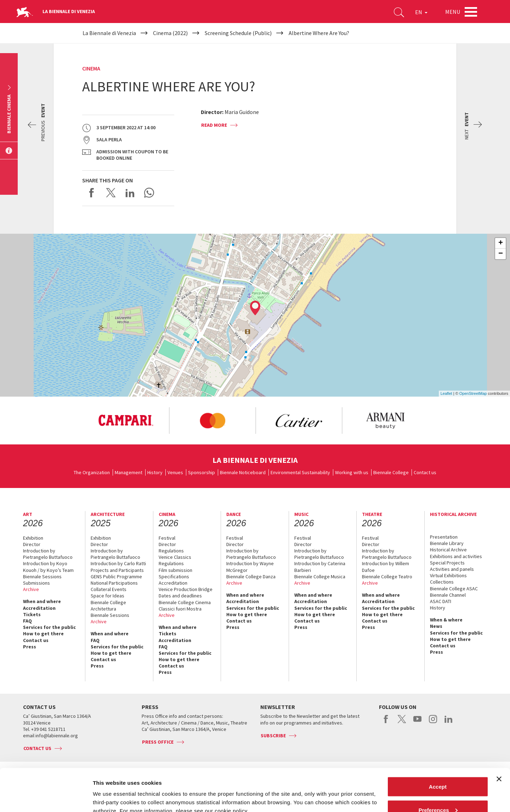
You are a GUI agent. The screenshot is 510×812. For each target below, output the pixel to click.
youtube (417, 723)
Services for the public (49, 627)
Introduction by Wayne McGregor (250, 567)
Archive (31, 589)
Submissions (36, 583)
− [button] (501, 254)
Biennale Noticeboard (243, 472)
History (155, 472)
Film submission (175, 570)
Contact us (425, 472)
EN (421, 12)
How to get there (43, 634)
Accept (438, 747)
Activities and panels (452, 569)
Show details (109, 790)
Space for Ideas (107, 596)
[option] (126, 421)
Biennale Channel (448, 595)
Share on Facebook (92, 193)
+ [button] (501, 243)
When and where (42, 601)
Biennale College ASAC (454, 589)
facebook (386, 723)
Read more (214, 125)
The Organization (92, 472)
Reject (438, 793)
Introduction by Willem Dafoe (386, 567)
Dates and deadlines (180, 596)
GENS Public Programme (116, 577)
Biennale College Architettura (108, 606)
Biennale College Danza (251, 577)
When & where (446, 620)
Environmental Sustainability (300, 472)
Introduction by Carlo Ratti (118, 563)
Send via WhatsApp (149, 193)
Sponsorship (202, 472)
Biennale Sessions (42, 577)
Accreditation (39, 608)
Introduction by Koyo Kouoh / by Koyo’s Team (48, 567)
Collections (442, 582)
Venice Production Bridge (186, 589)
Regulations (171, 551)
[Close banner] (499, 739)
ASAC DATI (441, 601)
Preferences (438, 770)
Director (32, 544)
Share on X (111, 193)
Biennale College (391, 472)
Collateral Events (109, 589)
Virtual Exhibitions (448, 575)
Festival (167, 538)
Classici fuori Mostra (180, 609)
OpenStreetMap (473, 393)
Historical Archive (448, 550)
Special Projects (447, 563)
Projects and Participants (117, 570)
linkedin (449, 723)
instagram (433, 723)
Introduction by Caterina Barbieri (320, 567)
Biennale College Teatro (387, 577)
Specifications (174, 577)
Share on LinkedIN (130, 193)
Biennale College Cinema (185, 602)
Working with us (352, 472)
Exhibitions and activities (456, 556)
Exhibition (33, 538)
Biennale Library (447, 543)
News (436, 626)
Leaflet (446, 393)
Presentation (444, 537)
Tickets (32, 614)
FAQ (27, 621)
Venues (175, 472)
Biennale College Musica (320, 577)
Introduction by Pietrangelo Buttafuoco (48, 554)
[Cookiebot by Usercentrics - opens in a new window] (46, 798)
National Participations (114, 583)
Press (30, 647)
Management (129, 472)
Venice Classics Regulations (175, 560)
